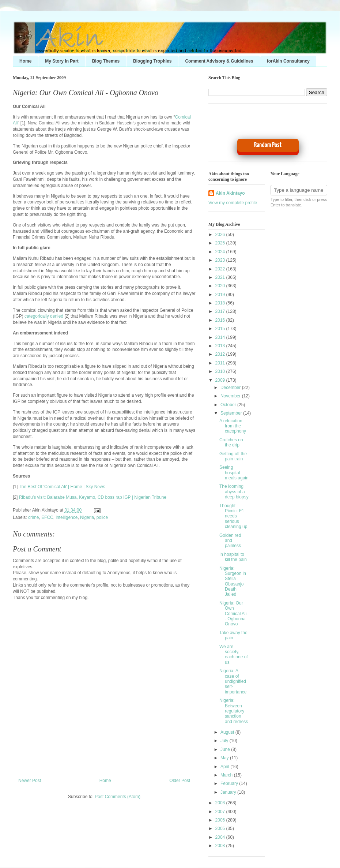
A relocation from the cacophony (233, 426)
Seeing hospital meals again (234, 473)
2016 (221, 320)
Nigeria (87, 517)
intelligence (67, 517)
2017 (221, 311)
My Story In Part (62, 61)
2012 (221, 354)
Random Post (268, 145)
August (228, 732)
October (229, 405)
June (226, 749)
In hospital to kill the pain (233, 557)
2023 (221, 260)
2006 (221, 820)
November (231, 396)
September (232, 413)
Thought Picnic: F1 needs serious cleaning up (233, 516)
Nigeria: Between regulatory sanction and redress (234, 711)
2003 (221, 846)
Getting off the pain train (233, 456)
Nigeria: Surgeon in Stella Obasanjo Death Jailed (233, 581)
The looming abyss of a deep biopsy (234, 492)
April (225, 767)
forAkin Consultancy (288, 61)
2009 (221, 380)
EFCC (47, 517)
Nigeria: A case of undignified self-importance (233, 681)
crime (33, 517)
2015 (221, 329)
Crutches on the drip (231, 442)
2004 (221, 837)
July (225, 741)
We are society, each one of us (234, 654)
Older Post (180, 781)
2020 (221, 286)
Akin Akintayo (230, 193)
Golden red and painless (230, 541)
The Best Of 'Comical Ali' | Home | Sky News (62, 487)
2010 (221, 371)
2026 (221, 235)
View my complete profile (233, 203)
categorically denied (44, 316)
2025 (221, 243)
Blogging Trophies (152, 61)
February (230, 783)
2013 (221, 346)
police (102, 517)
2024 (221, 252)
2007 (221, 812)
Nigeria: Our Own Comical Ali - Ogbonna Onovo (86, 93)
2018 (221, 303)
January (229, 792)
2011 (221, 363)
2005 (221, 828)
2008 (221, 803)
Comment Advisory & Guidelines (219, 61)
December (231, 388)
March (227, 775)
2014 (221, 337)
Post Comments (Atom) (118, 797)
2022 (221, 269)
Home (25, 61)
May (225, 758)
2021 (221, 277)
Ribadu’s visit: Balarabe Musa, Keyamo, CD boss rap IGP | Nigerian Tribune (93, 497)
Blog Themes (106, 61)
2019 (221, 295)
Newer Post (30, 781)
